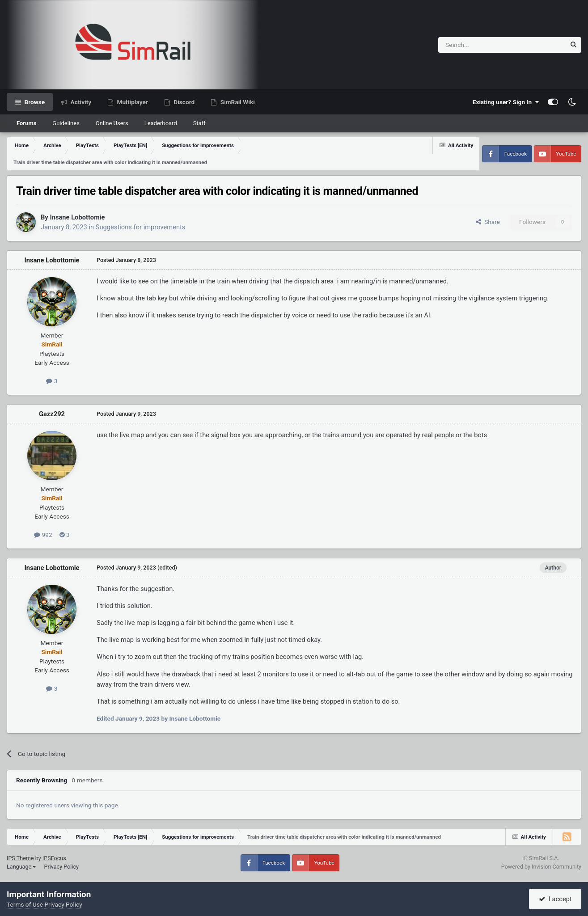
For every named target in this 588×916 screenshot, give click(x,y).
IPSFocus (54, 858)
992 (43, 535)
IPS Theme (20, 858)
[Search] (480, 45)
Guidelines (66, 123)
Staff (199, 123)
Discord (183, 102)
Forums (26, 123)
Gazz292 (52, 414)
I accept (555, 899)
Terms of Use (25, 904)
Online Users (112, 123)
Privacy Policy (61, 867)
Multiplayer (132, 102)
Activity (80, 102)
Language (21, 867)
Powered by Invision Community (541, 867)
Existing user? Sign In (506, 102)
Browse (34, 102)
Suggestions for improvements (141, 227)
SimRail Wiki (237, 102)
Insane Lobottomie (77, 217)
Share (488, 222)
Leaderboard (161, 123)
